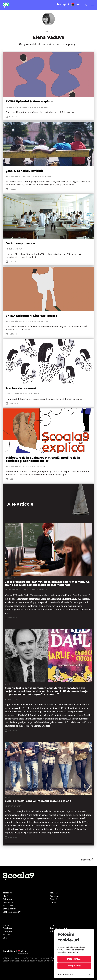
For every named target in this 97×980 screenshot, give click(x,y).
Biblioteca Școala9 (12, 912)
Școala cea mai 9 (11, 909)
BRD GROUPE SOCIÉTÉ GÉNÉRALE (47, 961)
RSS (5, 938)
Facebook (7, 928)
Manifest (54, 896)
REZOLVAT (8, 906)
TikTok (6, 935)
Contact (53, 902)
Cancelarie (8, 902)
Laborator (8, 899)
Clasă (5, 896)
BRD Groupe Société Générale (24, 958)
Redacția (54, 899)
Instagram (8, 931)
